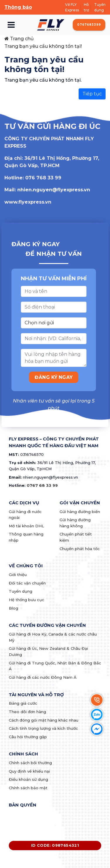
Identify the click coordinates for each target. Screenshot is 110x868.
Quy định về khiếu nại (29, 771)
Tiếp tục (92, 94)
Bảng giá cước (23, 703)
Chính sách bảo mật (28, 788)
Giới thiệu (18, 575)
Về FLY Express (72, 7)
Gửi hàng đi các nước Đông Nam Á (43, 677)
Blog (13, 608)
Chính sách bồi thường (30, 763)
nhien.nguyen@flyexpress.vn (54, 190)
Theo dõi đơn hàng (27, 712)
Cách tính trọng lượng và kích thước (43, 728)
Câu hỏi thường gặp (28, 737)
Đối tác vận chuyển (27, 583)
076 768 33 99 (43, 178)
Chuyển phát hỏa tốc (80, 549)
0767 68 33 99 (42, 485)
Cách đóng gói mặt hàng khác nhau (44, 720)
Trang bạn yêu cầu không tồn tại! (43, 46)
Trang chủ (19, 39)
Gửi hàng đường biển (80, 512)
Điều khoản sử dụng (28, 779)
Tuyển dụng (100, 7)
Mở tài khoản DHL (26, 526)
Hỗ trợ (87, 7)
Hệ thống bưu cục (27, 600)
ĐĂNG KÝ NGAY (54, 377)
